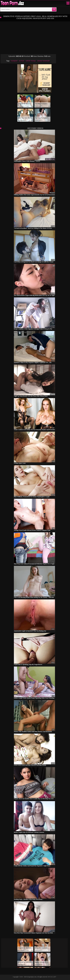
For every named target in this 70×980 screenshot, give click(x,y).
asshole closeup (31, 61)
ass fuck (22, 61)
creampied (14, 61)
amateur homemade (43, 61)
